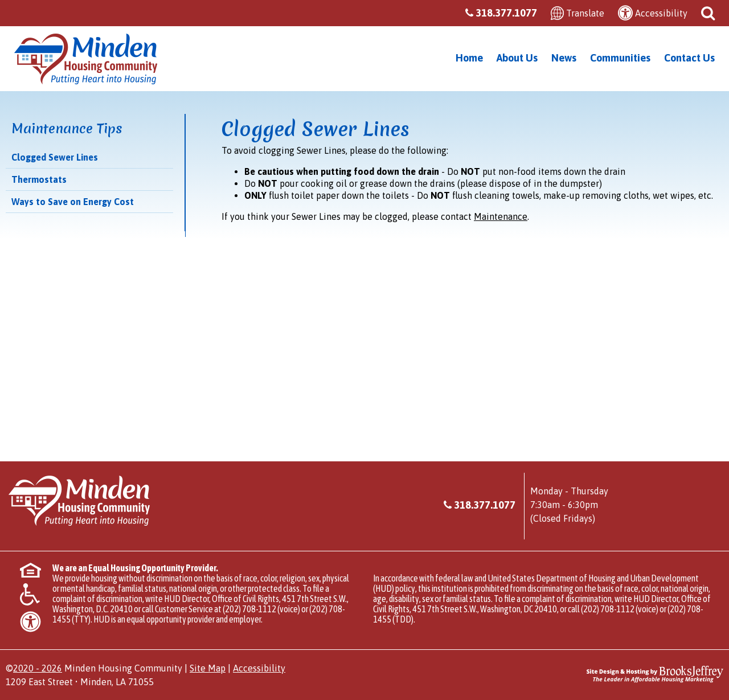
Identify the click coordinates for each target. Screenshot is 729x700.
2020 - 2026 (38, 668)
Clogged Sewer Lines (55, 157)
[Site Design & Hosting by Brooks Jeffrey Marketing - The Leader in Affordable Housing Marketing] (655, 673)
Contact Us (689, 58)
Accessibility (259, 668)
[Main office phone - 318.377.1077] (506, 13)
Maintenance (501, 216)
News (564, 58)
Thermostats (39, 179)
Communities (620, 58)
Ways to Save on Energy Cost (73, 202)
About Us (517, 58)
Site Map (208, 668)
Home (469, 58)
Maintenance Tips (67, 129)
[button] (708, 12)
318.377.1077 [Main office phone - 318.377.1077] (485, 505)
